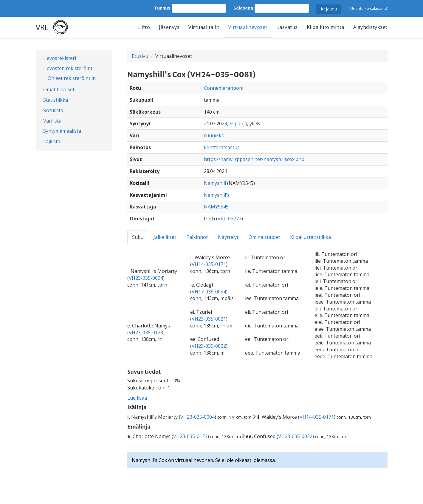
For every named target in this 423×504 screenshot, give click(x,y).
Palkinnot (197, 237)
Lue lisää (137, 398)
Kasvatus (287, 27)
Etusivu (140, 56)
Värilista (52, 121)
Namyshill (215, 183)
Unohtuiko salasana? (369, 8)
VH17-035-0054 (209, 292)
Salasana (243, 8)
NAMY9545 (216, 207)
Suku (138, 237)
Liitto (144, 27)
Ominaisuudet (264, 237)
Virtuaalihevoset (248, 27)
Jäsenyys (169, 27)
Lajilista (52, 141)
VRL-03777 (230, 219)
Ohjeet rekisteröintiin (72, 78)
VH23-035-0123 (146, 333)
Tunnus (162, 8)
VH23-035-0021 (209, 319)
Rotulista (53, 110)
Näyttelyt (228, 237)
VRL (42, 27)
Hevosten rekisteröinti (68, 68)
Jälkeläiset (165, 237)
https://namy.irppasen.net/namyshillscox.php (254, 159)
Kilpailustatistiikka (310, 237)
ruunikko (214, 135)
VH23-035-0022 (209, 346)
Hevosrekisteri (60, 58)
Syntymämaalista (62, 131)
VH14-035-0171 (209, 264)
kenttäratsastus (222, 147)
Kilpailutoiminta (326, 27)
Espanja (238, 123)
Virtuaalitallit (204, 27)
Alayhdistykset (370, 27)
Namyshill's (217, 195)
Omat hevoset (59, 89)
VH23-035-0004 (146, 278)
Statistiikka (56, 100)
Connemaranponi (224, 88)
